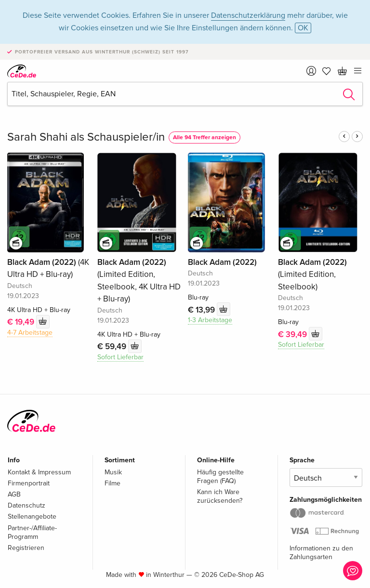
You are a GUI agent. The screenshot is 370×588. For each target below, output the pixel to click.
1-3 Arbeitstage (210, 320)
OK (303, 28)
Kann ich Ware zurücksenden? (220, 496)
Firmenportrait (29, 483)
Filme (112, 483)
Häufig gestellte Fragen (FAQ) (220, 477)
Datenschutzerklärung (248, 15)
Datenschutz (26, 505)
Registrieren (26, 548)
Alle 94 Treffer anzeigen (205, 137)
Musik (113, 472)
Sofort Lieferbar (120, 357)
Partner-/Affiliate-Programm (32, 532)
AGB (14, 494)
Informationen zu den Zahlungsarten (321, 553)
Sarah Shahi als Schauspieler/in (86, 137)
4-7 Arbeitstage (30, 333)
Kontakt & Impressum (39, 472)
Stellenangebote (32, 516)
